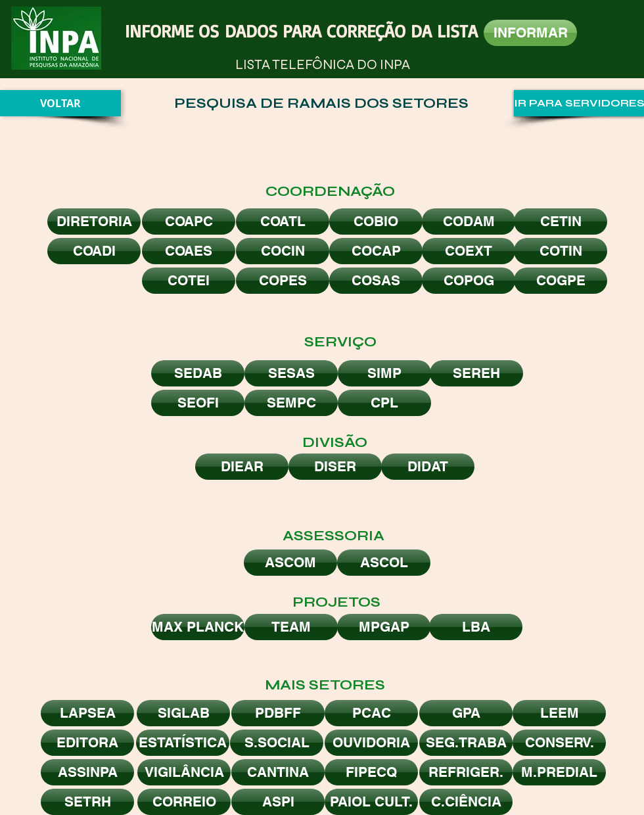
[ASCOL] (384, 563)
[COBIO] (376, 221)
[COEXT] (469, 251)
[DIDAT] (428, 467)
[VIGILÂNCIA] (184, 772)
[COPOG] (469, 281)
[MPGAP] (384, 627)
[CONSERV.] (559, 743)
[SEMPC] (291, 403)
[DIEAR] (242, 467)
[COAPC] (189, 221)
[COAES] (189, 251)
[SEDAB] (198, 373)
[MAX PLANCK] (198, 627)
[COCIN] (283, 251)
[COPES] (283, 281)
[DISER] (335, 467)
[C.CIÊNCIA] (466, 802)
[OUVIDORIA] (371, 743)
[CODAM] (469, 221)
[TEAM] (291, 627)
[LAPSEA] (87, 713)
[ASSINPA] (87, 772)
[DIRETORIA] (94, 221)
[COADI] (94, 251)
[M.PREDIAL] (559, 772)
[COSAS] (376, 281)
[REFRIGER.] (466, 772)
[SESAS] (291, 373)
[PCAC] (371, 713)
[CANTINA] (278, 772)
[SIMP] (384, 373)
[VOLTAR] (60, 103)
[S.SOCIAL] (277, 743)
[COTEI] (189, 281)
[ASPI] (278, 802)
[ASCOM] (290, 563)
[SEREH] (476, 373)
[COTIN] (561, 251)
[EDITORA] (87, 743)
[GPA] (466, 713)
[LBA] (476, 627)
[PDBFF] (278, 713)
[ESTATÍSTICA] (183, 743)
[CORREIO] (184, 802)
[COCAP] (376, 251)
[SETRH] (87, 802)
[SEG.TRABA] (466, 743)
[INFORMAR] (530, 33)
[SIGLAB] (183, 713)
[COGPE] (561, 281)
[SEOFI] (198, 403)
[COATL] (283, 221)
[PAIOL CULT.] (371, 802)
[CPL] (384, 403)
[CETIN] (561, 221)
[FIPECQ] (371, 772)
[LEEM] (559, 713)
